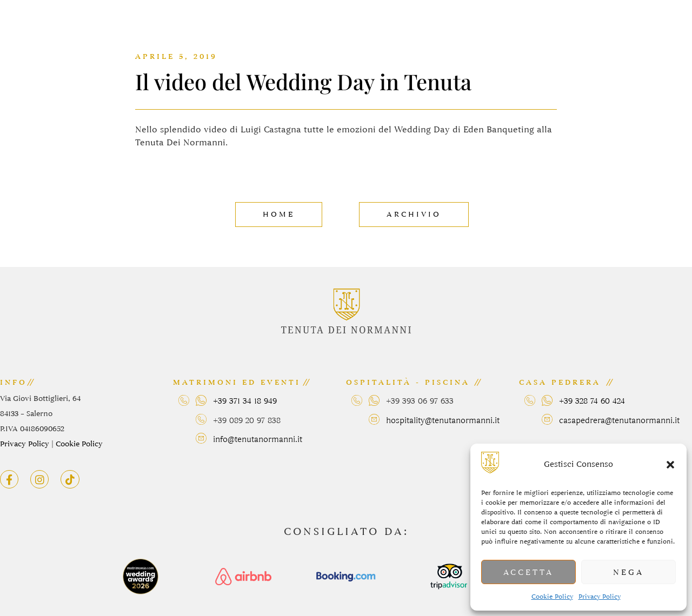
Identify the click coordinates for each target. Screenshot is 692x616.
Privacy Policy (600, 597)
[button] (670, 465)
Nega (628, 572)
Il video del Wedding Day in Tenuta (303, 81)
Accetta (528, 572)
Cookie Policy (552, 597)
